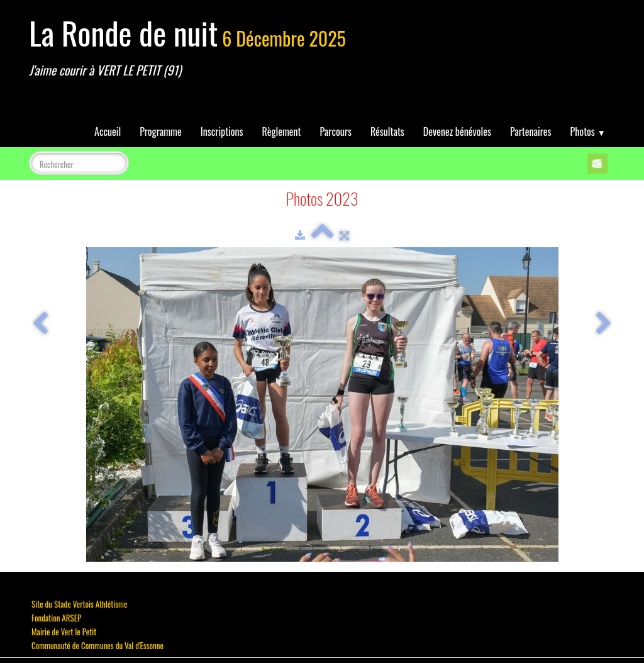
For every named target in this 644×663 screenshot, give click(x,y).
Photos (588, 131)
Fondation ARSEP (56, 618)
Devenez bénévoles (457, 131)
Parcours (336, 131)
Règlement (282, 131)
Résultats (387, 131)
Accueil (108, 131)
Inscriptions (222, 131)
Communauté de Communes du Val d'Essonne (97, 645)
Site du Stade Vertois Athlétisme (79, 604)
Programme (161, 131)
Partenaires (531, 131)
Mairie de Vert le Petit (64, 632)
